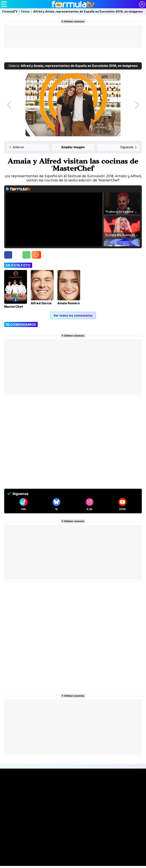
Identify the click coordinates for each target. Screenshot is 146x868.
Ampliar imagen (73, 147)
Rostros (122, 787)
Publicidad (133, 831)
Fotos (25, 11)
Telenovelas (98, 804)
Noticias (10, 794)
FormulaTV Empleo (40, 859)
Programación (71, 794)
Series (37, 787)
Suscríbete (125, 801)
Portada (10, 787)
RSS (80, 836)
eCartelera (61, 859)
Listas (35, 795)
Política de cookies (85, 831)
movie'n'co (99, 859)
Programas (97, 794)
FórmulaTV (10, 11)
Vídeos (65, 801)
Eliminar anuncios (74, 21)
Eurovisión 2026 (99, 798)
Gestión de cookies (112, 831)
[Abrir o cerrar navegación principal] (4, 4)
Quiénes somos (15, 831)
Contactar (68, 836)
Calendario (39, 791)
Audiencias (69, 787)
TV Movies (38, 799)
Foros (120, 794)
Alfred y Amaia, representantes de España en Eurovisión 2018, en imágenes (88, 11)
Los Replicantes (31, 852)
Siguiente (127, 147)
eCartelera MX (81, 859)
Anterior (18, 147)
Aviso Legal (34, 831)
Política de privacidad (57, 831)
